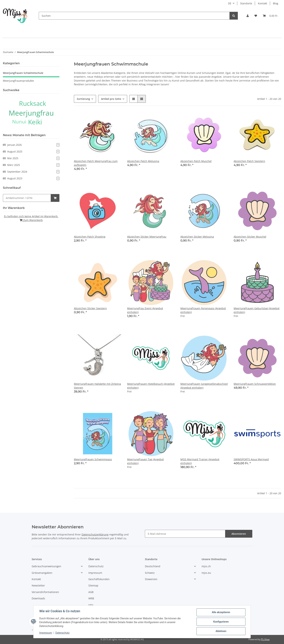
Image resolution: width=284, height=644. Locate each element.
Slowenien (151, 579)
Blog (276, 3)
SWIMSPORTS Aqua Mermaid (251, 459)
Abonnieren (239, 534)
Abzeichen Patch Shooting (90, 237)
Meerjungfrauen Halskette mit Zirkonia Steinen (97, 386)
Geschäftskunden (99, 579)
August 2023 (31, 178)
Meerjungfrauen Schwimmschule (23, 73)
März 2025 (31, 165)
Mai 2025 (31, 158)
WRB (91, 598)
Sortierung (83, 99)
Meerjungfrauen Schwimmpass (93, 459)
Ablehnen (221, 631)
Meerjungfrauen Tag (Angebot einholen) (145, 461)
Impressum (95, 573)
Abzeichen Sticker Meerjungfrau (147, 237)
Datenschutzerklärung (95, 534)
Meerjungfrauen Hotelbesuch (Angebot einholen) (151, 386)
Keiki (35, 122)
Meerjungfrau (31, 113)
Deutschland (153, 566)
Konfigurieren (221, 622)
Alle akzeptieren (221, 612)
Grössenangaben (42, 573)
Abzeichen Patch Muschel (196, 161)
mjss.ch (206, 566)
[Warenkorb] (271, 16)
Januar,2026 (31, 145)
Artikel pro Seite (111, 99)
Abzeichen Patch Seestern (249, 161)
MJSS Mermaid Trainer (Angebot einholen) (200, 461)
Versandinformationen (45, 592)
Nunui (19, 122)
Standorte (246, 3)
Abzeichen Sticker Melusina (197, 237)
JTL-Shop (265, 639)
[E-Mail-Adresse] (185, 534)
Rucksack (33, 103)
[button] (248, 16)
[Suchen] (134, 16)
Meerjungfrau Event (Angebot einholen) (145, 310)
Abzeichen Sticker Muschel (250, 237)
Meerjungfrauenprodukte (18, 81)
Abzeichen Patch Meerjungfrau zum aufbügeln (96, 163)
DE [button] (230, 3)
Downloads (38, 598)
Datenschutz (96, 566)
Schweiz (150, 573)
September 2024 (31, 172)
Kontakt (263, 3)
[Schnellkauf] (27, 198)
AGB (91, 592)
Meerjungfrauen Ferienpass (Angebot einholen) (203, 310)
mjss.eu (206, 573)
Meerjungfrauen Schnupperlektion (255, 384)
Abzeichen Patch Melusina (143, 161)
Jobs (91, 605)
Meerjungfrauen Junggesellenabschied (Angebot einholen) (204, 386)
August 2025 (31, 151)
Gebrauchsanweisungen (46, 566)
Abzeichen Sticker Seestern (90, 308)
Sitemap (93, 585)
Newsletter (38, 585)
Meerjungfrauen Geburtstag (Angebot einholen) (257, 310)
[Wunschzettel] (256, 16)
